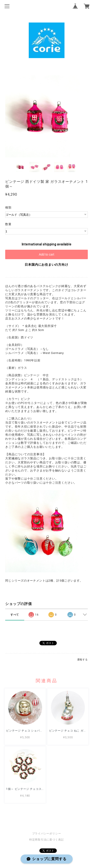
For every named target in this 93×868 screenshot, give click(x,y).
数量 (8, 224)
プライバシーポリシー (47, 834)
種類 (8, 207)
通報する (82, 660)
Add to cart (47, 254)
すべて (15, 615)
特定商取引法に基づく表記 (46, 840)
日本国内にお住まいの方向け (46, 265)
